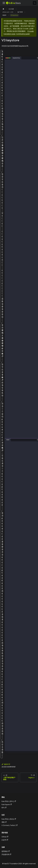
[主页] (3, 9)
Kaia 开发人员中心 (9, 801)
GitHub (5, 837)
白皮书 (5, 840)
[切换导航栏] (4, 3)
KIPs (4, 808)
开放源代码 (6, 854)
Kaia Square (7, 804)
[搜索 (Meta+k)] (35, 3)
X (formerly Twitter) (9, 825)
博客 (4, 822)
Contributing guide (23, 34)
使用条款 (6, 851)
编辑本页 (6, 764)
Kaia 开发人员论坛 (9, 819)
